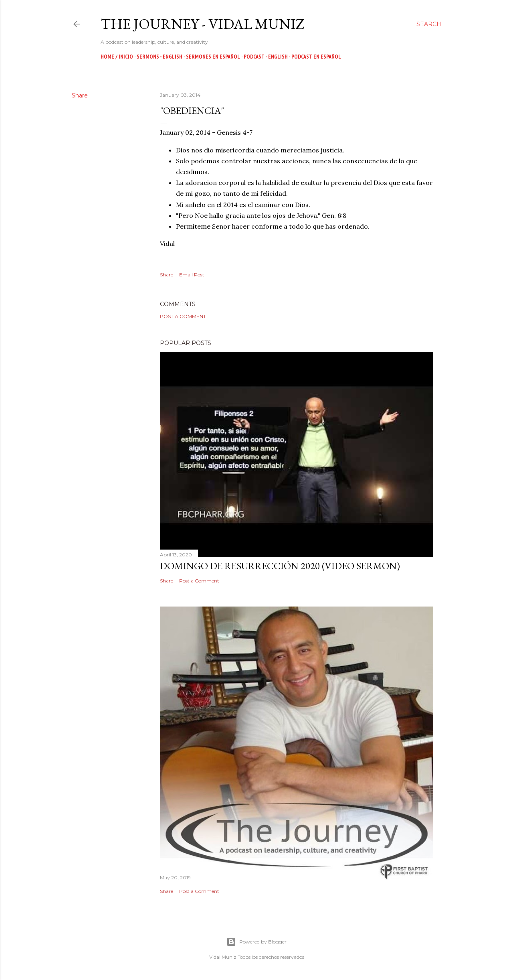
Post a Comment (183, 316)
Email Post (192, 275)
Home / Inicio (117, 57)
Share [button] (80, 95)
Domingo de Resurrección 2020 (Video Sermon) (280, 566)
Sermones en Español (213, 57)
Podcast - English (266, 57)
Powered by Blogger (256, 942)
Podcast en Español (316, 57)
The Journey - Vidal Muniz (203, 24)
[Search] (429, 24)
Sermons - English (160, 57)
